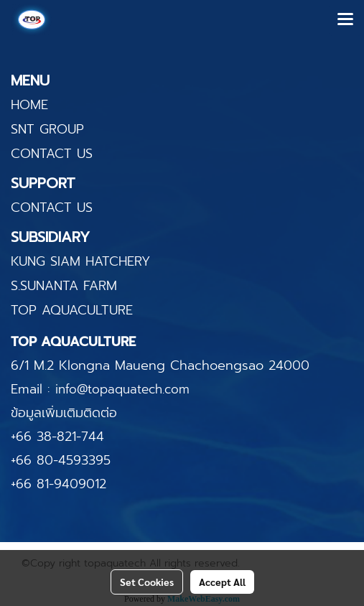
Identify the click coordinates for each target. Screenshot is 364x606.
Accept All (222, 582)
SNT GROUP (47, 129)
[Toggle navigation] (345, 20)
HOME (29, 105)
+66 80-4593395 (61, 460)
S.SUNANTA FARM (64, 286)
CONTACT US (52, 154)
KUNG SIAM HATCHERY (80, 261)
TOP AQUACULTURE (72, 310)
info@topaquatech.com (122, 389)
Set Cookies (147, 582)
